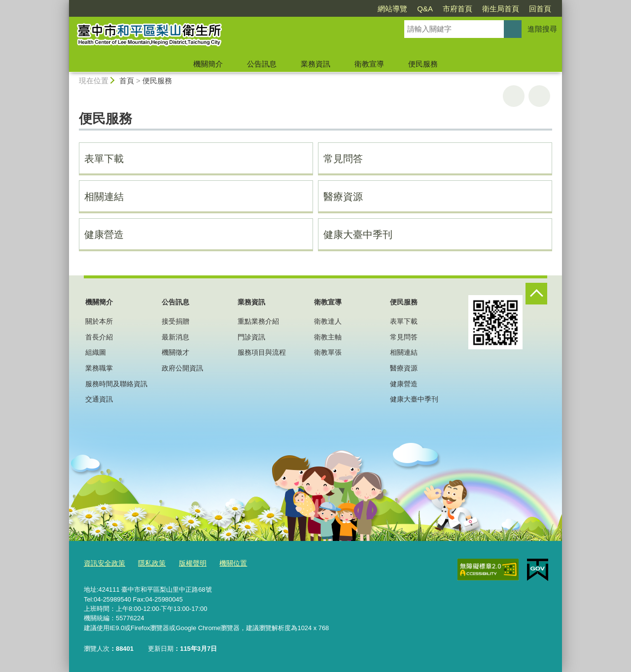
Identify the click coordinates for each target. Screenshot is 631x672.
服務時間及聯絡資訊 (116, 384)
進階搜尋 (542, 29)
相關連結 (104, 197)
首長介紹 (99, 337)
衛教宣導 (369, 64)
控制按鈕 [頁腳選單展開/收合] (536, 294)
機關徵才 (175, 352)
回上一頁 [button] (539, 96)
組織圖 (96, 352)
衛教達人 (328, 321)
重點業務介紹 (258, 321)
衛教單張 (328, 352)
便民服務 (423, 64)
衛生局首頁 (501, 9)
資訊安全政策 (103, 563)
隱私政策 (148, 563)
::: (65, 4)
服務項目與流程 (262, 352)
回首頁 (540, 9)
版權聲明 (187, 563)
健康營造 (104, 235)
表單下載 (104, 159)
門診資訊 (251, 337)
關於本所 (99, 321)
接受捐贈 (175, 321)
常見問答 (343, 159)
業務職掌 (99, 368)
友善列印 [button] (514, 96)
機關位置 (225, 563)
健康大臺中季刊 (358, 235)
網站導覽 (392, 9)
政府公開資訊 (182, 368)
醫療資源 (343, 197)
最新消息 (175, 337)
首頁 (127, 81)
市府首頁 (457, 9)
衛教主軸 (328, 337)
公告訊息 (262, 64)
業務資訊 (315, 64)
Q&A (425, 9)
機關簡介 (208, 64)
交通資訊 (99, 399)
